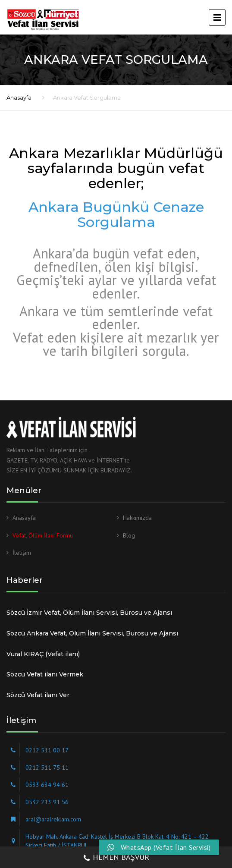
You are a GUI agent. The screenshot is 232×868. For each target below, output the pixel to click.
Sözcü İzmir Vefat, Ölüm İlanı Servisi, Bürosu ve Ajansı (89, 613)
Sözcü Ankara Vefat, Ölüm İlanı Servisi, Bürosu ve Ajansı (92, 633)
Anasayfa (19, 97)
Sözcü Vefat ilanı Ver (38, 695)
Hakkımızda (137, 518)
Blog (129, 535)
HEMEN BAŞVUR (116, 858)
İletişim (22, 553)
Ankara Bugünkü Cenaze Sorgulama (116, 214)
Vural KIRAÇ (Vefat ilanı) (43, 654)
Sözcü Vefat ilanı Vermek (45, 674)
